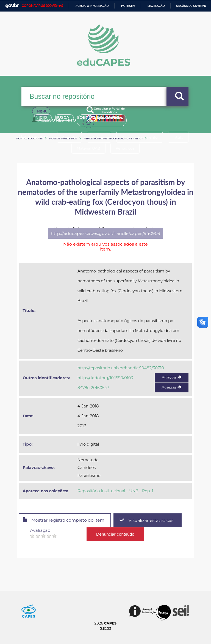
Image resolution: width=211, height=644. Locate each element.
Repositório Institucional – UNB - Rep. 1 (113, 138)
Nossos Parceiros (63, 138)
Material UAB (88, 148)
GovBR (12, 6)
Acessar (171, 378)
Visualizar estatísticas (149, 520)
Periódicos (126, 148)
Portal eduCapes (29, 138)
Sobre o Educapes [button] (111, 120)
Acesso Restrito (55, 122)
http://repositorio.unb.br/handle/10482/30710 (121, 368)
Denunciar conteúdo (115, 534)
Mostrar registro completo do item (65, 521)
